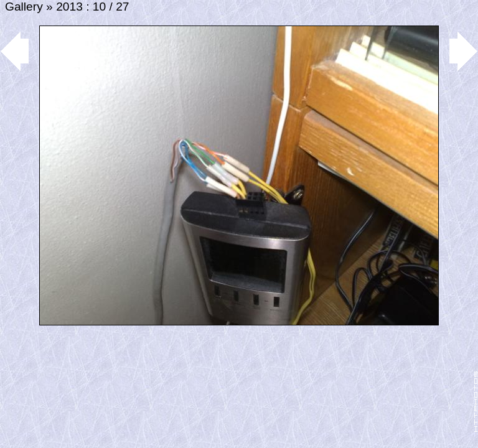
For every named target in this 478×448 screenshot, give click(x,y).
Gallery (24, 7)
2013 (69, 7)
